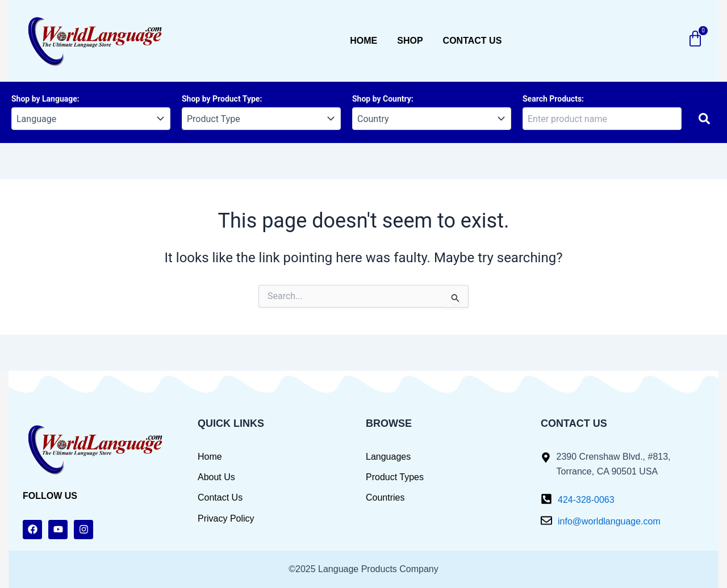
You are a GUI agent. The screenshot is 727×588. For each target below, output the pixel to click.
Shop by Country (382, 99)
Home (363, 41)
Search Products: (553, 99)
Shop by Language (44, 99)
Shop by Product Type (221, 99)
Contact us (473, 41)
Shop (410, 41)
